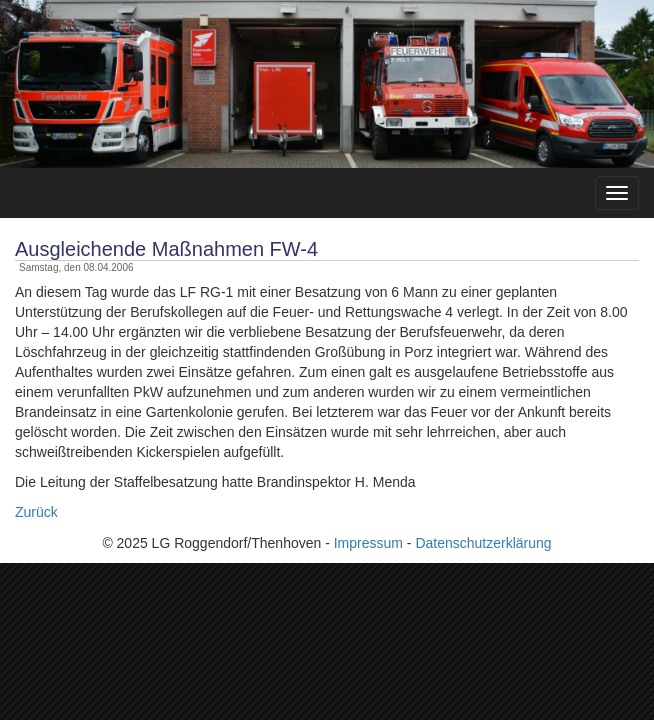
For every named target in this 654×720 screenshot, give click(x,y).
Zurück (36, 512)
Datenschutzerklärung (483, 543)
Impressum (368, 543)
